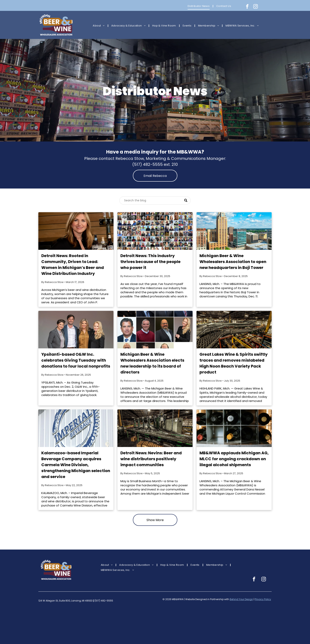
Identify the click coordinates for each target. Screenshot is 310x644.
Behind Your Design (241, 599)
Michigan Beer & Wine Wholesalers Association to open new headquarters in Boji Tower (233, 262)
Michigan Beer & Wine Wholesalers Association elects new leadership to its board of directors (152, 363)
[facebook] (247, 7)
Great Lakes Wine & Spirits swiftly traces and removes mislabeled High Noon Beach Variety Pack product (234, 363)
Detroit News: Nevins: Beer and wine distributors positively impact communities (151, 459)
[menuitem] (199, 6)
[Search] (155, 200)
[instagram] (256, 7)
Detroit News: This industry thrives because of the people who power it (150, 262)
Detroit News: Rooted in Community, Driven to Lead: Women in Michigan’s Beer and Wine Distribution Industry (73, 265)
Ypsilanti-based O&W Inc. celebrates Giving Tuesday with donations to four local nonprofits (76, 360)
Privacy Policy (263, 599)
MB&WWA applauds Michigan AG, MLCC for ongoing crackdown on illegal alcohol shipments (234, 459)
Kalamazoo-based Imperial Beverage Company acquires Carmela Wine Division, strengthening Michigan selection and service (76, 465)
